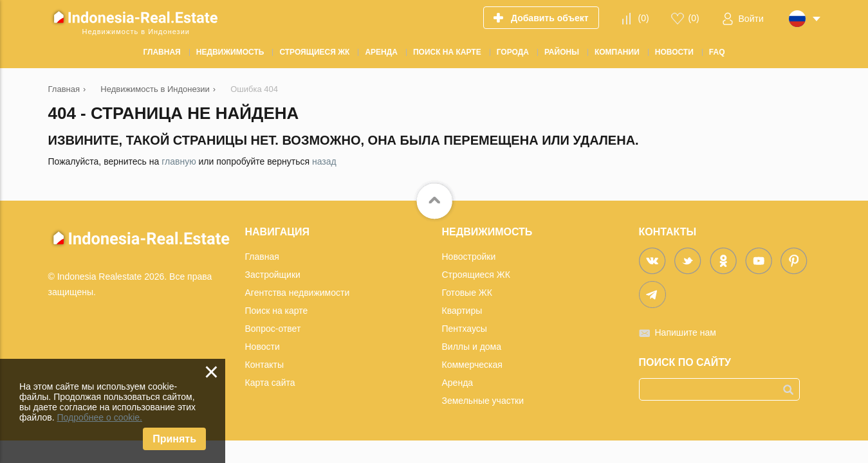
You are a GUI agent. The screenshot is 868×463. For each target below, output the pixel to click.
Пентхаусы (465, 329)
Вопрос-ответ (273, 329)
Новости (263, 347)
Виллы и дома (472, 347)
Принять (174, 439)
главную (179, 161)
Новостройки (469, 257)
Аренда (458, 383)
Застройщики (273, 275)
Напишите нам (686, 332)
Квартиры (462, 311)
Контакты (264, 365)
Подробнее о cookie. (99, 417)
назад (324, 161)
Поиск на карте (277, 311)
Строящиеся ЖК (476, 275)
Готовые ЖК (467, 293)
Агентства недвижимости (298, 293)
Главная (262, 257)
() (643, 18)
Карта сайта (270, 383)
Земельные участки (483, 401)
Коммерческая (472, 365)
